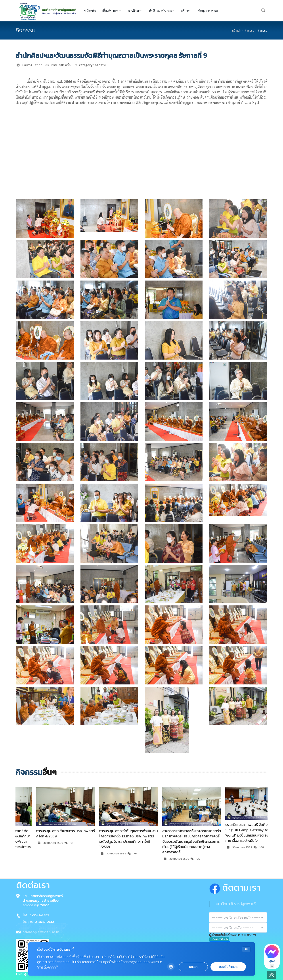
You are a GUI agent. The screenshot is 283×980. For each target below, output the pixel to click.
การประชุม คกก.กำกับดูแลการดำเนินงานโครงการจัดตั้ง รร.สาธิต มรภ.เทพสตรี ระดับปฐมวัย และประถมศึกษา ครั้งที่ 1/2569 (173, 839)
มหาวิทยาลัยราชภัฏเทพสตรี (236, 904)
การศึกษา (134, 11)
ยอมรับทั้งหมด (228, 967)
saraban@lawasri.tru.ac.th (41, 932)
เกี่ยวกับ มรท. (111, 11)
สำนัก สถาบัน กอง (161, 11)
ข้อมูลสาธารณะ (208, 11)
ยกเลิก (193, 967)
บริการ (185, 11)
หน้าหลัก (90, 11)
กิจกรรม (250, 31)
